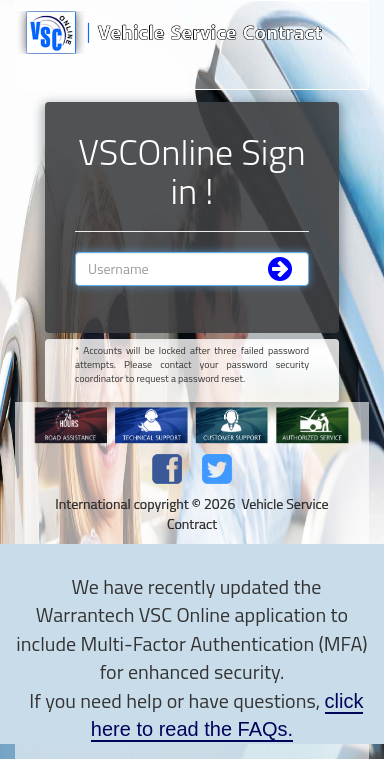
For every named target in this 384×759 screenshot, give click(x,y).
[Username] (192, 269)
